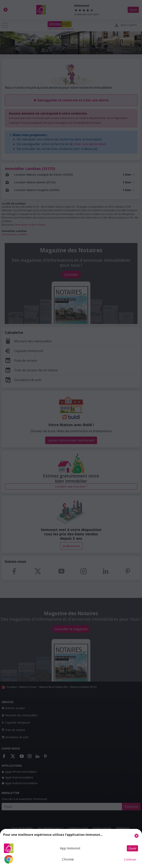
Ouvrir (132, 848)
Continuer (130, 859)
